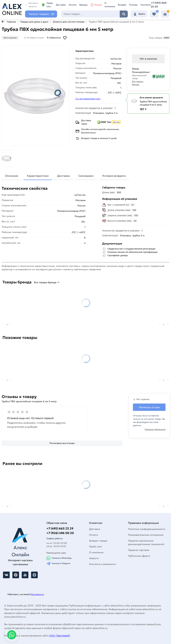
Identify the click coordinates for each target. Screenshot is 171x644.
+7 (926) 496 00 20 (60, 533)
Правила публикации (155, 429)
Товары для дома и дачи (34, 22)
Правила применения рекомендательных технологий (146, 542)
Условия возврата (114, 176)
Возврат (122, 5)
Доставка (61, 5)
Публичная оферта (139, 556)
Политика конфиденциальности (147, 529)
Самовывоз (86, 176)
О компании (110, 5)
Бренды (83, 5)
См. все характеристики (88, 99)
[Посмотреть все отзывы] (62, 443)
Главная (11, 22)
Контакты (146, 5)
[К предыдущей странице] (3, 22)
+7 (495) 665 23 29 (60, 528)
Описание (12, 176)
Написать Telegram (58, 563)
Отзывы (134, 5)
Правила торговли (139, 550)
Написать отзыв (149, 407)
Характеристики (38, 176)
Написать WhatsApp (59, 558)
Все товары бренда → (47, 282)
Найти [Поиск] (124, 14)
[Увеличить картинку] (35, 96)
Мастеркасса (37, 594)
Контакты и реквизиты (102, 564)
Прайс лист (48, 5)
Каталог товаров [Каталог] (39, 14)
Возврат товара (98, 541)
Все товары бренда (138, 83)
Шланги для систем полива (69, 22)
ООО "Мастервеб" (60, 636)
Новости (94, 558)
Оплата (73, 5)
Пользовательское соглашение (146, 535)
